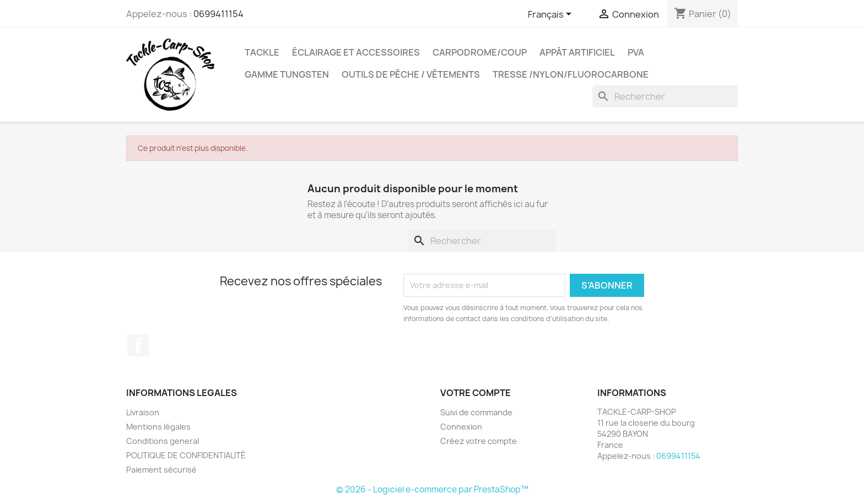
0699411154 (218, 14)
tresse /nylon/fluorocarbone (571, 74)
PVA (636, 52)
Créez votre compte (479, 441)
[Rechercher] (665, 96)
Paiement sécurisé (161, 470)
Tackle (262, 52)
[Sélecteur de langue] (552, 15)
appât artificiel (577, 52)
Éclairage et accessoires (356, 52)
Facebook (138, 345)
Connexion (461, 427)
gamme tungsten (287, 74)
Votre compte (476, 393)
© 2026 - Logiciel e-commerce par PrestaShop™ (432, 489)
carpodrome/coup (480, 52)
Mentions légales (158, 427)
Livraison (143, 412)
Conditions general (163, 441)
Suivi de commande (476, 412)
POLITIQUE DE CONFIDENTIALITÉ (186, 455)
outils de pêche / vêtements (411, 74)
